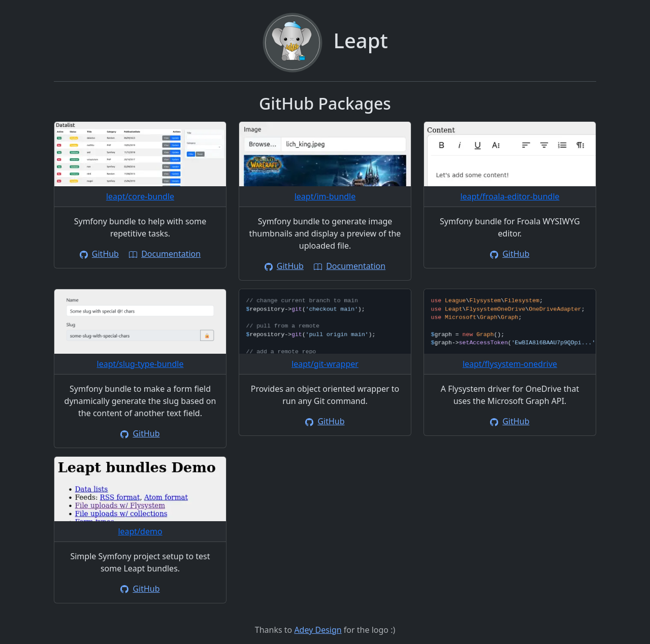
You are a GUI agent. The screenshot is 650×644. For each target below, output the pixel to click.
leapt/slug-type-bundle (140, 364)
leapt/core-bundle (140, 196)
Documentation (165, 254)
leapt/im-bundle (325, 196)
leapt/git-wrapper (325, 364)
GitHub (99, 254)
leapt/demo (140, 531)
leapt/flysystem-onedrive (510, 364)
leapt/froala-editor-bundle (510, 196)
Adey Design (318, 630)
